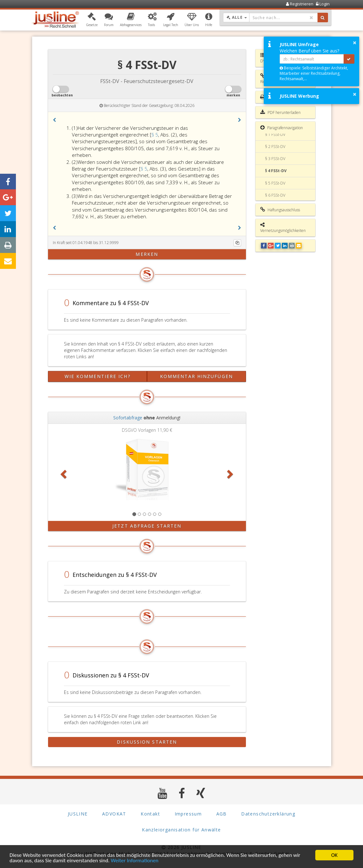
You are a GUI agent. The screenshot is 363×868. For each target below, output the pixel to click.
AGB (222, 814)
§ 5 (155, 135)
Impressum (188, 814)
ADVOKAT (114, 814)
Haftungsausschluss (280, 210)
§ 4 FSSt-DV (276, 171)
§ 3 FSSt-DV (275, 159)
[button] (92, 20)
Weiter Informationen (135, 861)
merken (147, 254)
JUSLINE (78, 814)
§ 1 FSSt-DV (275, 134)
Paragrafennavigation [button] (282, 128)
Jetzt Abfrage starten (147, 526)
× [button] (355, 43)
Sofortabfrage (128, 418)
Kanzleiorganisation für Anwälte (181, 830)
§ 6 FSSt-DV (275, 195)
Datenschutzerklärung (268, 814)
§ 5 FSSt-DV (275, 183)
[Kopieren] (237, 243)
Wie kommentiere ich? (98, 376)
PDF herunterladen (280, 112)
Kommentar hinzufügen (196, 376)
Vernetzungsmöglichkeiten (283, 228)
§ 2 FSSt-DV (275, 147)
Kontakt (150, 814)
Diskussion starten (147, 742)
